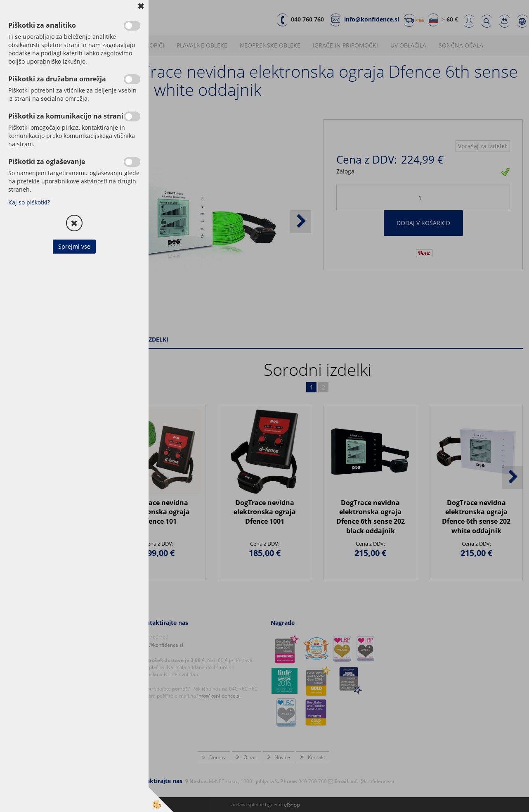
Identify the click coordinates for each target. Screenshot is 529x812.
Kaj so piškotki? (29, 202)
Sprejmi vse (74, 246)
